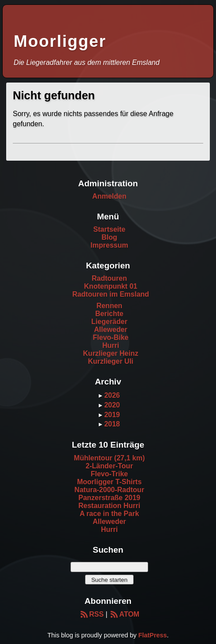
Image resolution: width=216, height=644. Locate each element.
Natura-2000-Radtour (109, 490)
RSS (91, 614)
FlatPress (153, 635)
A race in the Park (110, 514)
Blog (109, 237)
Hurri (111, 345)
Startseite (110, 229)
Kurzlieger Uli (110, 361)
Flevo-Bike (111, 337)
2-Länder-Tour (109, 466)
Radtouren (109, 278)
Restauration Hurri (109, 506)
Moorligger (60, 41)
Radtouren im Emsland (111, 294)
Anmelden (109, 196)
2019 (112, 415)
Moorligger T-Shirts (110, 482)
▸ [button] (101, 395)
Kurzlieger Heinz (110, 353)
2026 (112, 395)
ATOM (124, 614)
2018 (112, 424)
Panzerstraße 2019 (110, 498)
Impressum (109, 245)
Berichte (109, 314)
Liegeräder (109, 322)
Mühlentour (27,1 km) (110, 458)
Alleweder (111, 330)
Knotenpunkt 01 (111, 286)
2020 (112, 405)
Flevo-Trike (109, 474)
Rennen (110, 306)
